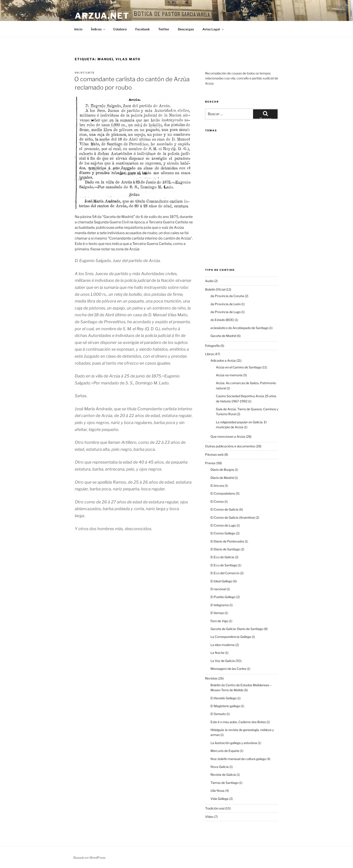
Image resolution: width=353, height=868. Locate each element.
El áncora (217, 486)
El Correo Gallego (223, 533)
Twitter (164, 29)
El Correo (217, 501)
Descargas (186, 29)
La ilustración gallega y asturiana (234, 743)
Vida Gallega (219, 799)
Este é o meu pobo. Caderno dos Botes (238, 722)
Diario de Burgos (222, 470)
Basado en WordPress (89, 858)
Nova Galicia (220, 767)
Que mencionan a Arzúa (228, 436)
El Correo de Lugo (223, 525)
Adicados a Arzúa (223, 360)
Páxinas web (214, 454)
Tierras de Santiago (224, 783)
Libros (209, 354)
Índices (98, 29)
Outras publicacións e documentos (230, 446)
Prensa (210, 463)
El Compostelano (223, 493)
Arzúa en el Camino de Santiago (239, 367)
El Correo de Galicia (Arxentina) (233, 517)
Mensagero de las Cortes (228, 669)
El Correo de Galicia (224, 509)
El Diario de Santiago (225, 549)
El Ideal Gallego (221, 581)
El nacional (218, 589)
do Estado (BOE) (222, 320)
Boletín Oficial (215, 289)
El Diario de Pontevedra (227, 541)
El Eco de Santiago (224, 565)
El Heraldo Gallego (224, 698)
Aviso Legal (213, 29)
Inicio (78, 29)
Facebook (143, 29)
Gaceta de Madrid (223, 336)
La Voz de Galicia (223, 661)
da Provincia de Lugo (226, 312)
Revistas (211, 678)
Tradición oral (215, 808)
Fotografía (212, 346)
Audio (209, 281)
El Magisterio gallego (225, 706)
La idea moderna (223, 645)
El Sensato (218, 714)
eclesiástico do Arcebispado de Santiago (240, 328)
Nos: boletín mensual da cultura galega (238, 759)
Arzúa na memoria (229, 375)
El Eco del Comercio (225, 573)
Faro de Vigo (219, 621)
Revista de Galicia (223, 775)
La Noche (217, 653)
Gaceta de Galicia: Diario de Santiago (237, 629)
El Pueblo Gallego (223, 597)
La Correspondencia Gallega (231, 637)
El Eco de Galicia (222, 557)
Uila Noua (217, 791)
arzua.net (102, 16)
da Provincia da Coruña (227, 296)
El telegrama (220, 605)
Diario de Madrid (222, 478)
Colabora (120, 29)
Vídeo (209, 817)
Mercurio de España (225, 751)
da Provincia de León (226, 304)
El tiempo (217, 613)
